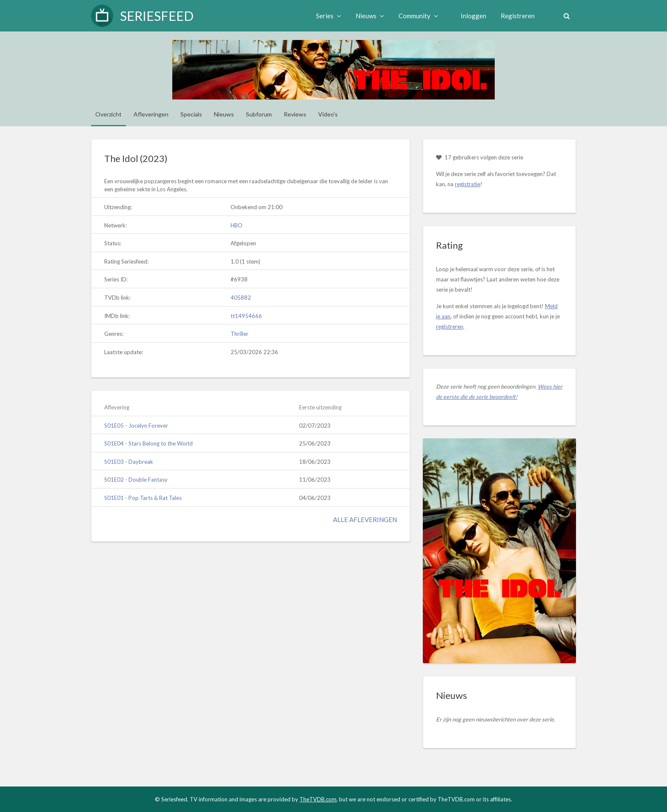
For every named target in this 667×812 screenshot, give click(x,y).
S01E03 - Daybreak (129, 462)
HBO (237, 225)
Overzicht (108, 114)
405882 (241, 298)
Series (329, 16)
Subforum (259, 114)
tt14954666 (246, 316)
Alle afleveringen (365, 520)
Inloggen (473, 16)
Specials (191, 114)
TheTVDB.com (318, 799)
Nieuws (370, 16)
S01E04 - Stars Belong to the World (148, 443)
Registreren (518, 16)
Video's (328, 114)
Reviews (295, 114)
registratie (467, 184)
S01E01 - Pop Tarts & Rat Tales (143, 498)
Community (418, 16)
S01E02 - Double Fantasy (136, 480)
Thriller (239, 334)
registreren (450, 327)
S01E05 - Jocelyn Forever (136, 426)
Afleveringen (151, 114)
